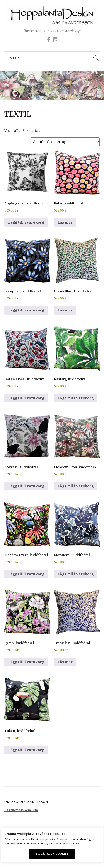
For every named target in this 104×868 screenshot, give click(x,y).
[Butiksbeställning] (65, 142)
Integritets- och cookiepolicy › (60, 844)
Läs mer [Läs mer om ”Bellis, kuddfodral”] (65, 222)
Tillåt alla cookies (52, 854)
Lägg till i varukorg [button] (26, 222)
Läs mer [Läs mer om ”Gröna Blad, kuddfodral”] (65, 310)
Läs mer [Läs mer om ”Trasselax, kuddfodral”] (65, 662)
